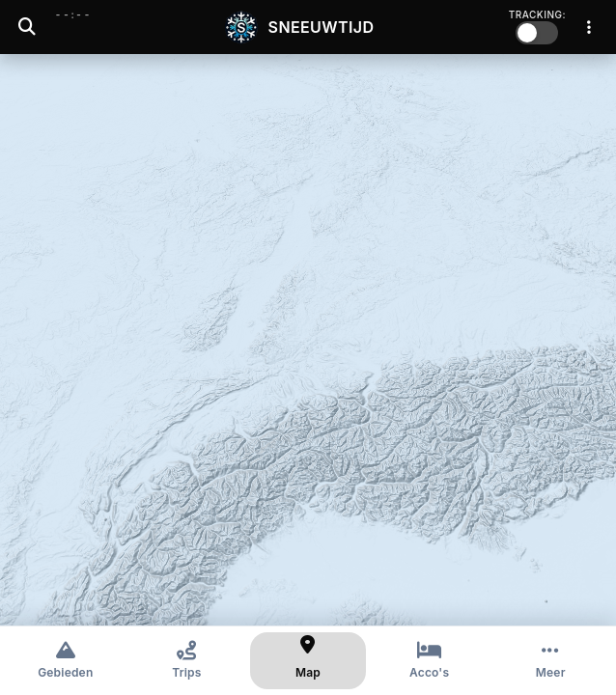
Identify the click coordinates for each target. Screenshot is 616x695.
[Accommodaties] (430, 661)
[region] (308, 340)
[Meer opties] (550, 661)
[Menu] (589, 27)
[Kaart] (308, 661)
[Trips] (187, 661)
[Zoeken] (27, 27)
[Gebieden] (66, 661)
